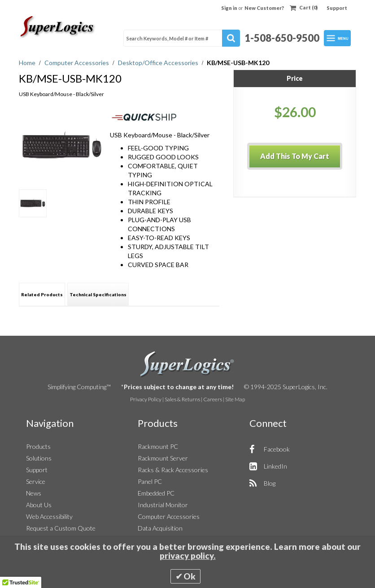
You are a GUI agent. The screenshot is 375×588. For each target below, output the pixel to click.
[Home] (58, 27)
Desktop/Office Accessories (159, 63)
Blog (270, 483)
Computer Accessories (77, 63)
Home (28, 63)
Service (36, 481)
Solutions (39, 458)
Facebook (277, 449)
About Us (39, 505)
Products (38, 446)
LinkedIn (275, 466)
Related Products (42, 294)
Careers (213, 399)
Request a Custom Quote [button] (61, 528)
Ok (190, 576)
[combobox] (182, 38)
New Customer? (264, 8)
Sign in (230, 8)
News (34, 493)
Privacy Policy (146, 399)
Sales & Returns (182, 399)
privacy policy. (188, 556)
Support (337, 8)
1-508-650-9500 (282, 38)
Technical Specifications (98, 294)
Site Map (235, 399)
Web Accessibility (49, 516)
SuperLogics (187, 364)
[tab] (42, 294)
